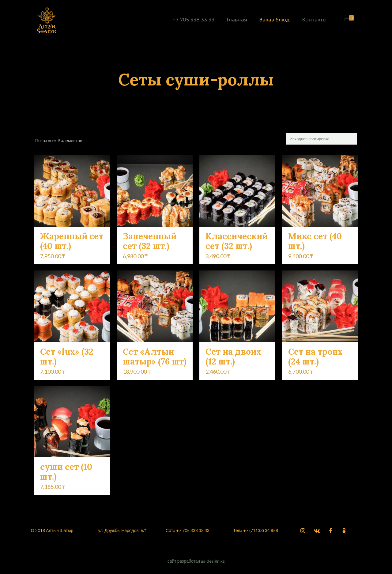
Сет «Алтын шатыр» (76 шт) (155, 357)
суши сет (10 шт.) (66, 472)
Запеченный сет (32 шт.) (150, 241)
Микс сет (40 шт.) (315, 241)
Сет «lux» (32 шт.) (67, 357)
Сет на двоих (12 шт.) (233, 357)
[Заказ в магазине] (322, 139)
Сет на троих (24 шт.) (315, 357)
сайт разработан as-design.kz (196, 561)
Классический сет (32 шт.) (237, 241)
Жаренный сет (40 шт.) (72, 241)
